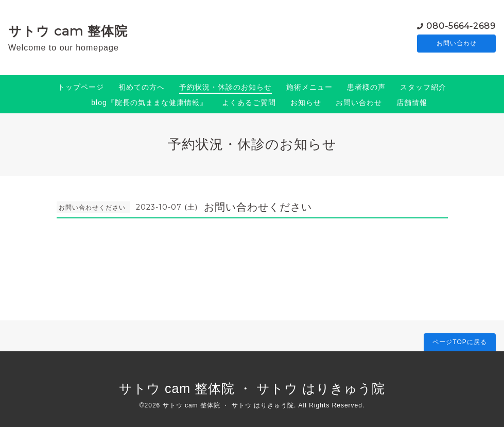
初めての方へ (142, 87)
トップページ (81, 87)
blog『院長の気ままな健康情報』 (149, 103)
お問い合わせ (457, 44)
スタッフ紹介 (423, 87)
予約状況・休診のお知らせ (225, 87)
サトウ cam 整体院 (68, 31)
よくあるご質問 (249, 103)
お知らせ (306, 103)
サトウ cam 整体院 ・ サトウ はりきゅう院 (252, 388)
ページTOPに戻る (459, 342)
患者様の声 (366, 87)
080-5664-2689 (461, 25)
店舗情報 (412, 103)
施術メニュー (309, 87)
